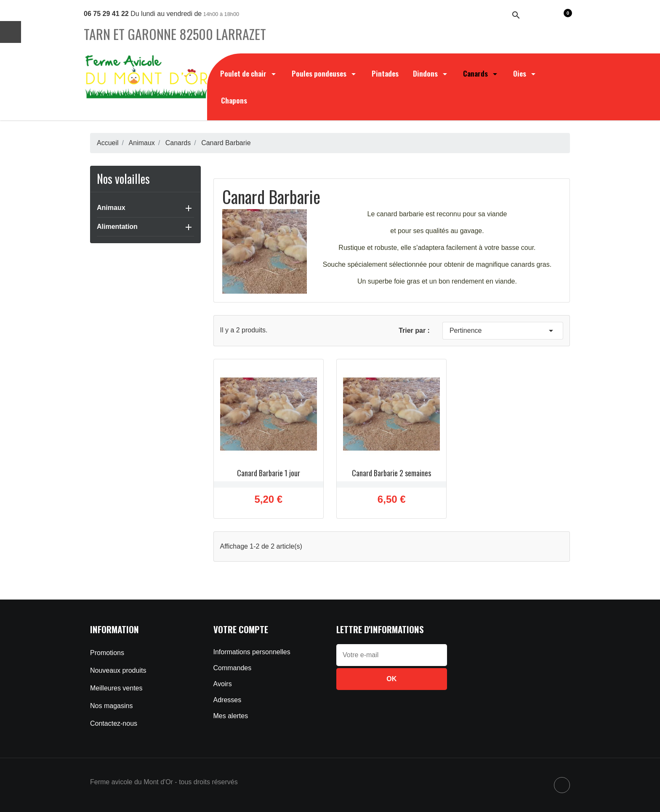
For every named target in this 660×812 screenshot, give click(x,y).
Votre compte (241, 629)
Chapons (234, 100)
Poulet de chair (249, 73)
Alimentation (117, 227)
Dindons (431, 73)
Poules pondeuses (325, 73)
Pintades (385, 73)
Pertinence (503, 331)
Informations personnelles (252, 652)
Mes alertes (231, 716)
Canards (481, 73)
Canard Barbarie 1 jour (269, 473)
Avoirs (223, 684)
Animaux (111, 208)
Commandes (233, 668)
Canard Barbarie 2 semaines (391, 473)
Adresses (228, 700)
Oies (525, 73)
